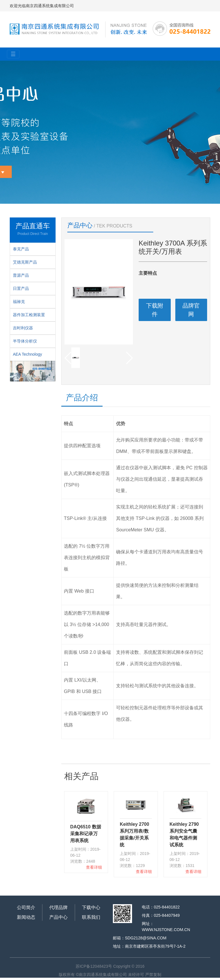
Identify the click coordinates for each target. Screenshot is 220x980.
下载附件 (155, 310)
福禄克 (19, 302)
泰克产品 (21, 249)
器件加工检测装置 (29, 315)
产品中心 (58, 917)
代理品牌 (58, 907)
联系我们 (91, 917)
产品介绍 (82, 398)
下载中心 (91, 907)
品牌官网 (191, 310)
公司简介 (26, 907)
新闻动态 (26, 917)
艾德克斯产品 (25, 262)
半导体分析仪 (25, 341)
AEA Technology (27, 354)
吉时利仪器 (23, 328)
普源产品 (21, 275)
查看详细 (94, 867)
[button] (129, 358)
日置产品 (21, 288)
